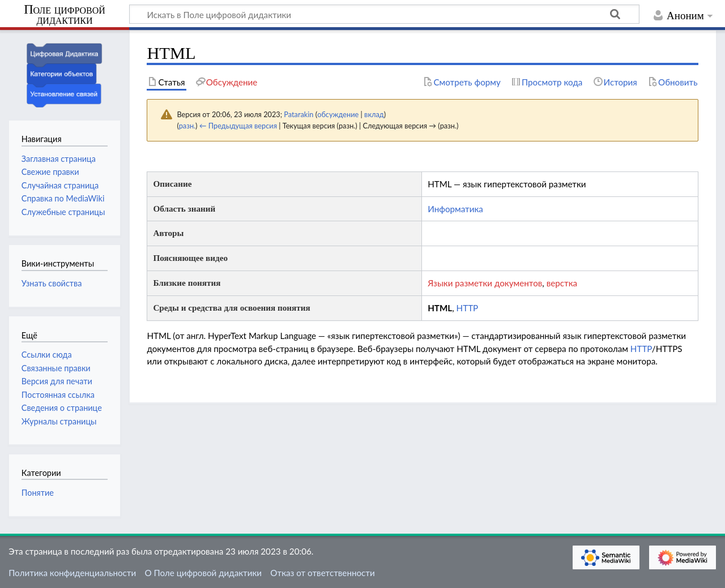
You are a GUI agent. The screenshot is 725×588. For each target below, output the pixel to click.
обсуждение (338, 114)
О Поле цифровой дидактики (203, 573)
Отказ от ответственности (322, 573)
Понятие (38, 493)
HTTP (468, 308)
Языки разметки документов (485, 283)
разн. (187, 126)
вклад (374, 114)
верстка (562, 283)
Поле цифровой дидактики (65, 15)
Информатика (455, 209)
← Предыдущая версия (238, 126)
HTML (440, 308)
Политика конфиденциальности (72, 573)
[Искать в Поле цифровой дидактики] (384, 14)
